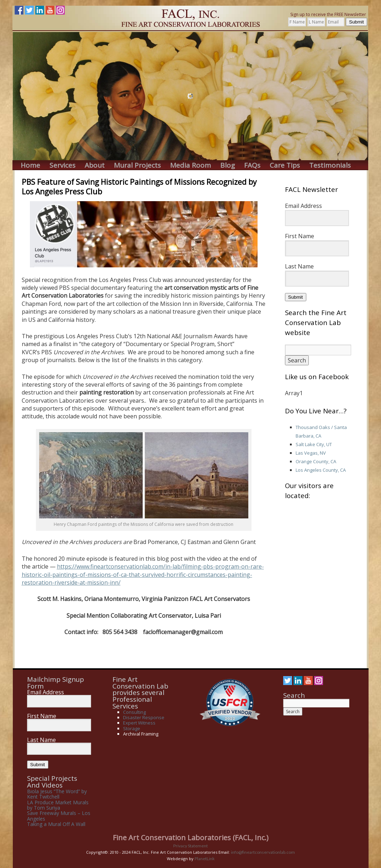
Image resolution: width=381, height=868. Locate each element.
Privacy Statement (190, 846)
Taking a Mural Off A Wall (56, 824)
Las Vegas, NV (311, 453)
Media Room (190, 165)
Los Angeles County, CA (321, 470)
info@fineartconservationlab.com (263, 852)
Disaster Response (144, 717)
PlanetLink (205, 859)
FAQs (252, 165)
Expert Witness (139, 723)
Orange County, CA (316, 461)
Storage (132, 728)
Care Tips (285, 165)
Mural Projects (137, 165)
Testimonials (330, 165)
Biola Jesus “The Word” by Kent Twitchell (57, 794)
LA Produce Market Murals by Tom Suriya (58, 805)
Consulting (134, 712)
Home (30, 165)
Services (62, 165)
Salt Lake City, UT (314, 444)
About (95, 165)
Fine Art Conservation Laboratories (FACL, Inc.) (191, 838)
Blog (227, 165)
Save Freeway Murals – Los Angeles (59, 816)
